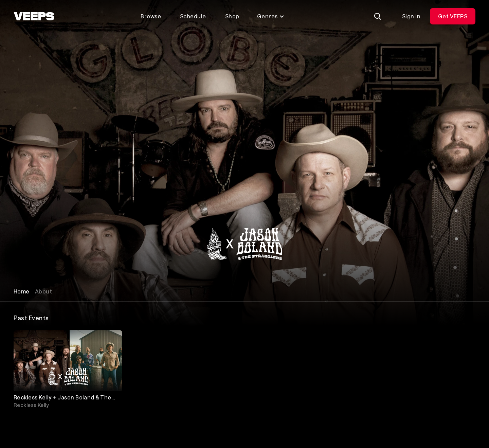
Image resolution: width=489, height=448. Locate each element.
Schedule (193, 16)
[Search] (378, 16)
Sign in (411, 16)
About (43, 291)
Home (22, 291)
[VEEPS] (34, 16)
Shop (232, 16)
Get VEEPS (453, 16)
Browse (151, 16)
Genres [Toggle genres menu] (271, 16)
